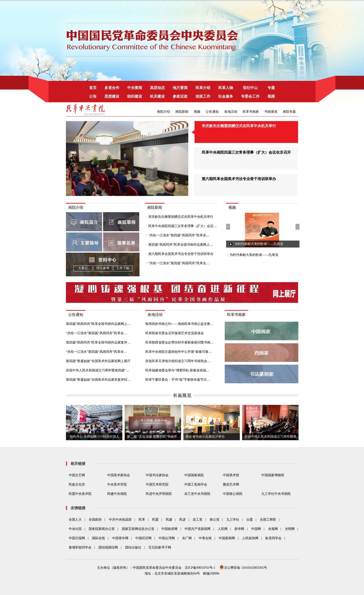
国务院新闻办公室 (102, 529)
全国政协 (95, 520)
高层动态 (157, 88)
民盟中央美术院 (80, 494)
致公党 (214, 520)
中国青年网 (120, 538)
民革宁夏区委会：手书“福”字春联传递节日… (178, 380)
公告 (93, 96)
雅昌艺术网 (231, 484)
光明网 (290, 529)
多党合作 (112, 88)
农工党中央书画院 (197, 494)
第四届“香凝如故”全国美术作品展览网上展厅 (98, 361)
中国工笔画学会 (196, 484)
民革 (142, 520)
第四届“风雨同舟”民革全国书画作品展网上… (181, 245)
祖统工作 (203, 96)
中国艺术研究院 (157, 484)
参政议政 (180, 96)
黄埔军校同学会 (80, 547)
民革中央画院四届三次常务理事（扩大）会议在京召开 (246, 152)
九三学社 (233, 520)
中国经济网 (143, 538)
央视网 (273, 529)
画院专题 (289, 112)
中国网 (256, 529)
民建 (169, 520)
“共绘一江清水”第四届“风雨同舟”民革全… (179, 235)
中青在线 (205, 538)
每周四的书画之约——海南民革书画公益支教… (179, 324)
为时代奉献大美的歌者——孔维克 (259, 244)
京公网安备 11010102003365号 (243, 567)
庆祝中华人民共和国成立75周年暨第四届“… (97, 370)
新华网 (239, 529)
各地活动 (231, 112)
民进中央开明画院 (159, 494)
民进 (182, 520)
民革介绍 (203, 88)
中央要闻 (135, 88)
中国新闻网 (227, 538)
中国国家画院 (194, 475)
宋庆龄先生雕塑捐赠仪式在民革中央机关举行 (239, 126)
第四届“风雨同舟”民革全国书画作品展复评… (98, 342)
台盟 (250, 520)
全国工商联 (268, 520)
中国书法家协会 (157, 475)
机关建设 (157, 96)
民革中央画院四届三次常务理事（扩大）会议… (182, 226)
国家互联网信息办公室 (138, 529)
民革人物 (226, 88)
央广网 (187, 538)
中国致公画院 (233, 494)
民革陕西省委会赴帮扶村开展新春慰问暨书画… (179, 342)
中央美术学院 (117, 484)
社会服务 (226, 96)
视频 (271, 96)
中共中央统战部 (120, 520)
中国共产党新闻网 (198, 529)
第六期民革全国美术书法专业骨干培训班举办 (239, 179)
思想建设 (112, 96)
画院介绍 (163, 112)
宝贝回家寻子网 (160, 547)
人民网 (223, 529)
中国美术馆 (231, 475)
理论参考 (103, 268)
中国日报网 (77, 538)
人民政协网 (250, 538)
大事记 (83, 268)
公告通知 (212, 112)
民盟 (155, 520)
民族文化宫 (77, 484)
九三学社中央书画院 (276, 494)
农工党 (198, 520)
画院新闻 (182, 112)
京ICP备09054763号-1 (200, 568)
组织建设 (135, 96)
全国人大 (75, 520)
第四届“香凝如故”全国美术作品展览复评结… (98, 380)
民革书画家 (251, 112)
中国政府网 (169, 529)
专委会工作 (250, 96)
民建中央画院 (117, 494)
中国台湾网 (167, 538)
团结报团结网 (108, 547)
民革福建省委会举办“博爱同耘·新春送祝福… (177, 370)
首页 (93, 88)
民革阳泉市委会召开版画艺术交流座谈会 (175, 333)
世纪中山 (250, 88)
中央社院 (75, 529)
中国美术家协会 (119, 475)
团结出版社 (133, 547)
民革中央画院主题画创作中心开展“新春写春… (179, 352)
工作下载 (123, 268)
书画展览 (271, 112)
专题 (271, 88)
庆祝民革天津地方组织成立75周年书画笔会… (178, 361)
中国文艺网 (77, 475)
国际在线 (98, 538)
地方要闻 (180, 88)
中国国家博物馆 (273, 475)
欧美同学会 (273, 538)
